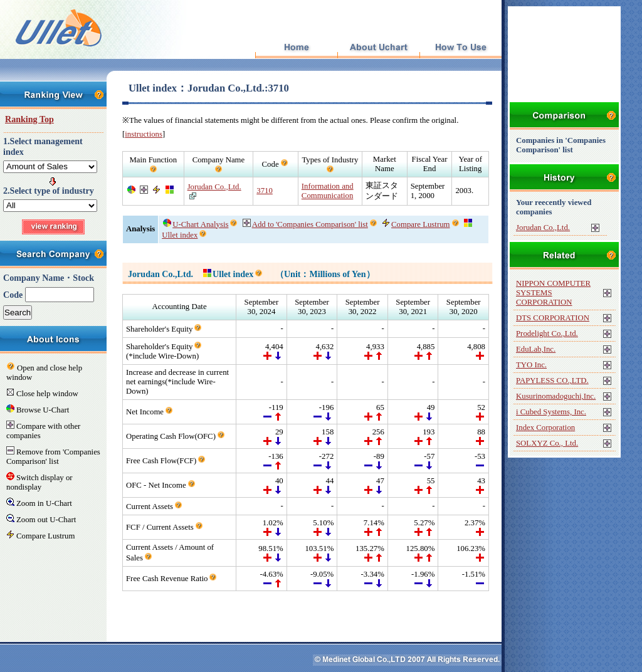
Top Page (296, 48)
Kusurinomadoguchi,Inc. (556, 396)
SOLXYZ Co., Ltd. (547, 443)
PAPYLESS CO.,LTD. (552, 381)
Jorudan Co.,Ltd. (214, 187)
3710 (265, 191)
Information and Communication (328, 191)
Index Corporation (545, 428)
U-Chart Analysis (196, 224)
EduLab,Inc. (536, 349)
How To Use (460, 48)
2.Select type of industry (49, 191)
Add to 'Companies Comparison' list (305, 224)
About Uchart (378, 48)
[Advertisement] (307, 610)
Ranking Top (29, 119)
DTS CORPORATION (553, 318)
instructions (144, 134)
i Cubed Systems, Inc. (551, 412)
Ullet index (228, 274)
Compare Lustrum (416, 224)
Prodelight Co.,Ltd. (547, 333)
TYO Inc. (531, 365)
